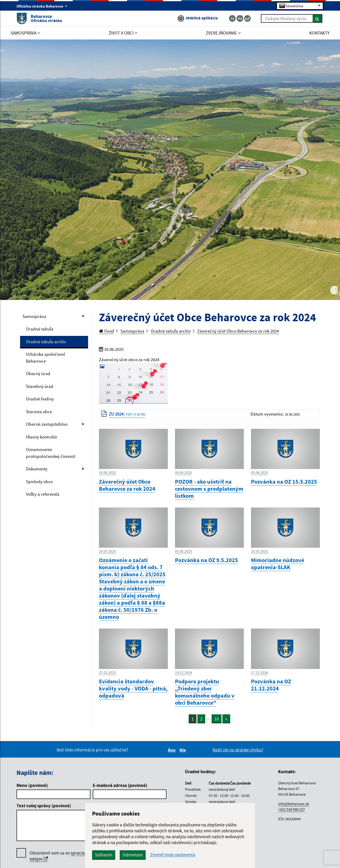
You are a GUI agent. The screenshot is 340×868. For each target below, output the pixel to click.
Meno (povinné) (32, 785)
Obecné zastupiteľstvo (47, 424)
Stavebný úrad (40, 386)
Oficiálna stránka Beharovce (42, 6)
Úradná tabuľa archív (46, 342)
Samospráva (34, 316)
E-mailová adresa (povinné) (120, 785)
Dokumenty (37, 469)
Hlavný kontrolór (42, 437)
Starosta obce (39, 412)
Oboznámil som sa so (72, 856)
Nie (183, 750)
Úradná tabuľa (40, 329)
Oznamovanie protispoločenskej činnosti (51, 453)
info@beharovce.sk (294, 804)
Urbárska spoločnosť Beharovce (45, 358)
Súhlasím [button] (104, 855)
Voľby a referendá (43, 494)
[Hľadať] (317, 18)
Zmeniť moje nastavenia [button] (173, 855)
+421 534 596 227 (291, 809)
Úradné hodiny (40, 399)
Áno (172, 750)
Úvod (106, 331)
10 (217, 719)
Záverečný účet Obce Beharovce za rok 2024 (238, 331)
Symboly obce (39, 482)
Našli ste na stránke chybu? (238, 750)
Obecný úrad (38, 373)
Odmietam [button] (133, 855)
